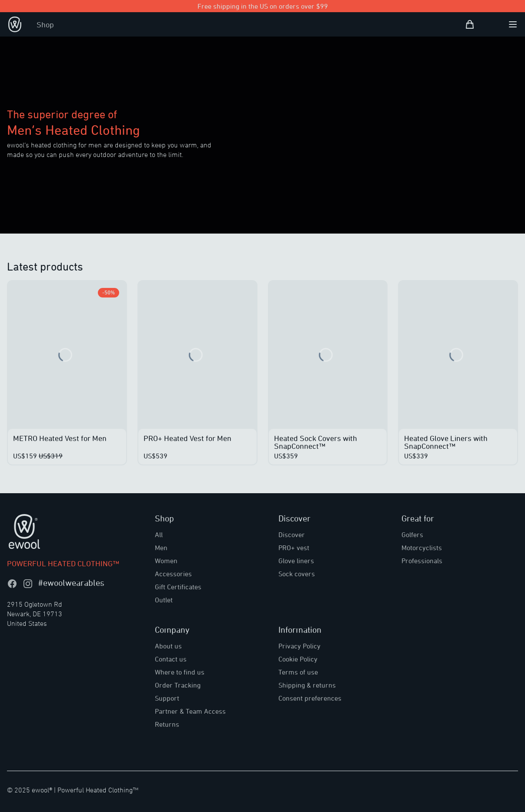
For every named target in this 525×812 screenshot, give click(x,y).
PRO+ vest (294, 548)
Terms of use (298, 672)
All (159, 535)
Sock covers (297, 574)
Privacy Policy (299, 646)
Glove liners (296, 561)
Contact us (171, 659)
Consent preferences (310, 698)
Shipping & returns (307, 685)
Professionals (422, 561)
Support (167, 698)
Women (166, 561)
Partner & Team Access (190, 711)
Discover (292, 535)
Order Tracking (178, 685)
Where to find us (180, 672)
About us (168, 646)
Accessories (173, 574)
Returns (167, 724)
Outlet (164, 600)
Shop (45, 24)
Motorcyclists (422, 548)
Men (161, 548)
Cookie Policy (298, 659)
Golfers (412, 535)
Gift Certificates (178, 587)
